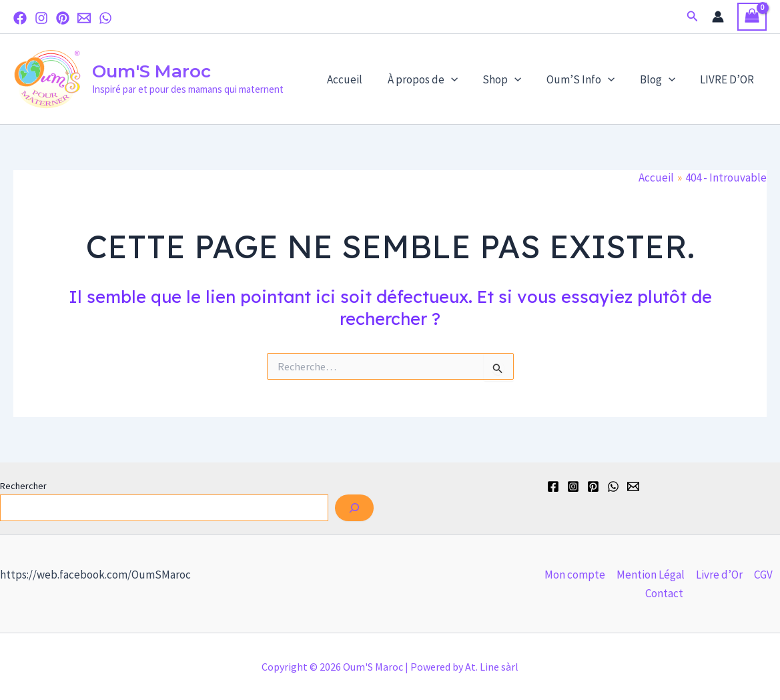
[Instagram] (41, 18)
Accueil (357, 79)
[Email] (84, 18)
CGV (763, 575)
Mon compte (575, 575)
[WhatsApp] (105, 18)
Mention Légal (651, 575)
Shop (510, 79)
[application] (461, 79)
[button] (693, 17)
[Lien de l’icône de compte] (718, 17)
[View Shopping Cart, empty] (752, 17)
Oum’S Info (587, 79)
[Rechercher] (354, 508)
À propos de (433, 79)
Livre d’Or (719, 575)
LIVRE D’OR (728, 79)
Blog (661, 79)
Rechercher (23, 486)
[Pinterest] (63, 18)
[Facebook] (20, 18)
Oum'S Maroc (151, 71)
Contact (664, 593)
